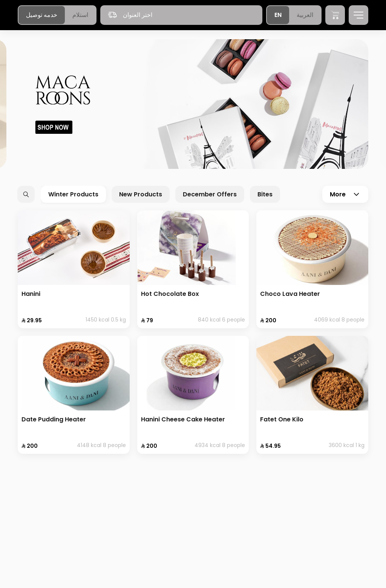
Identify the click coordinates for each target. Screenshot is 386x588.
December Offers (210, 194)
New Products (141, 194)
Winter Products (73, 194)
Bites (265, 194)
